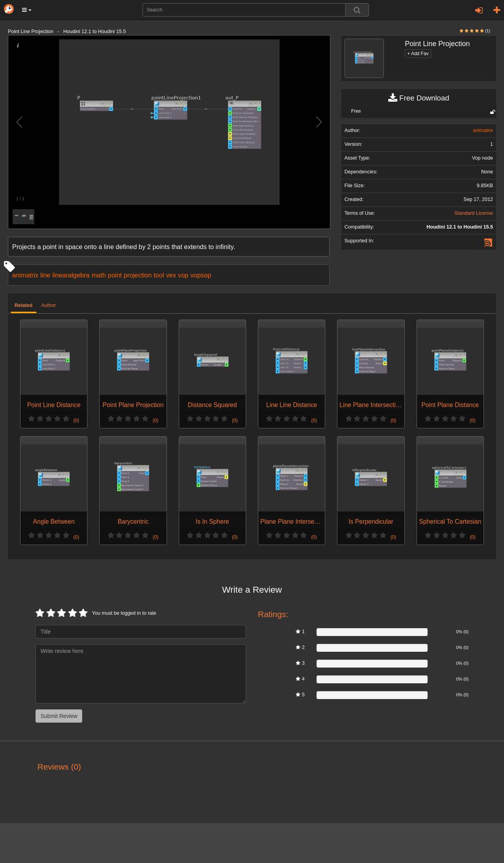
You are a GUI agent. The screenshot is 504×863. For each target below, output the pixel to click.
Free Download (419, 98)
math (98, 275)
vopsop (201, 275)
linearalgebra (71, 275)
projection (138, 275)
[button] (27, 10)
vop (183, 275)
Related (24, 305)
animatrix (25, 275)
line (45, 275)
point (115, 275)
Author (49, 305)
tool (159, 275)
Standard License (474, 213)
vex (171, 275)
